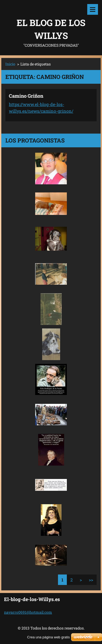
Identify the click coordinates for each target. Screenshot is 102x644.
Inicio (10, 64)
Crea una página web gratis (48, 637)
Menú (93, 9)
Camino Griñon (26, 96)
